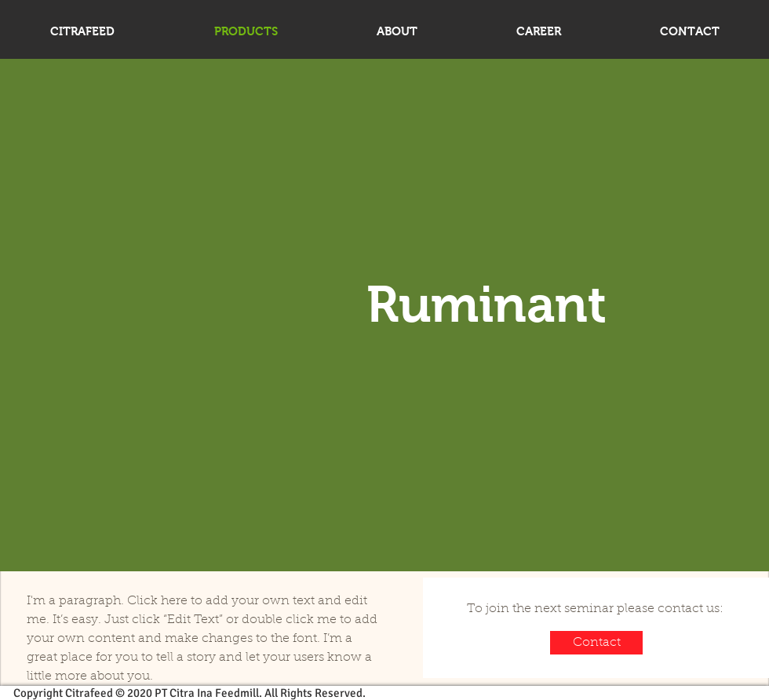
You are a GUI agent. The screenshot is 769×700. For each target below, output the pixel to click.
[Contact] (596, 643)
